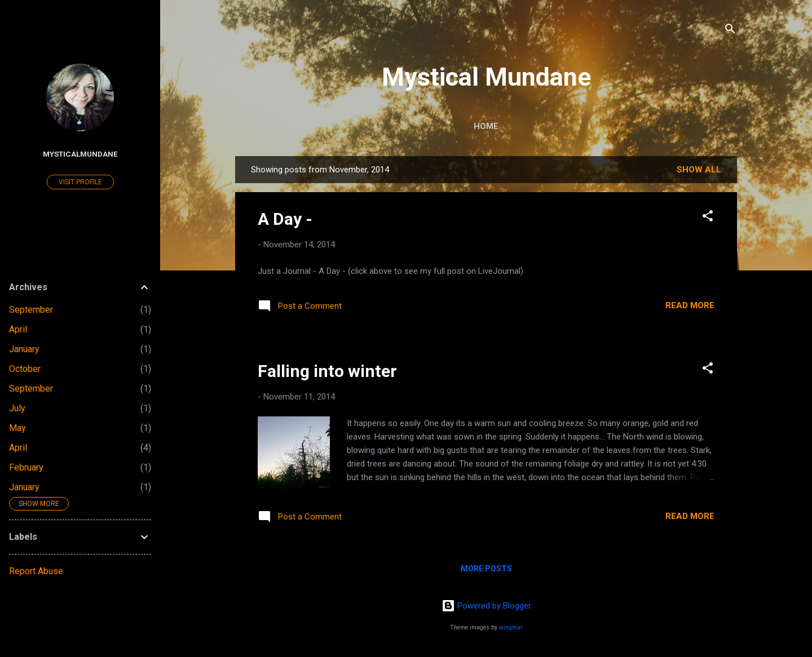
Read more (690, 305)
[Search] (730, 31)
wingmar (511, 627)
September (31, 310)
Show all (699, 170)
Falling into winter (327, 371)
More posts (486, 569)
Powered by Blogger (486, 606)
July (17, 408)
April (18, 329)
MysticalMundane (80, 154)
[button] (708, 218)
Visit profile (80, 182)
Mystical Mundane (486, 77)
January (24, 349)
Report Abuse (36, 571)
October (25, 369)
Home (486, 126)
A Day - (285, 219)
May (17, 428)
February (26, 467)
